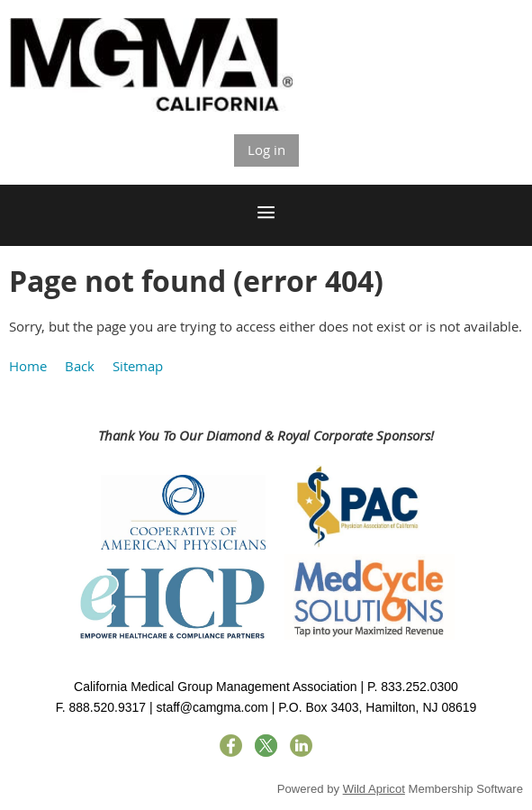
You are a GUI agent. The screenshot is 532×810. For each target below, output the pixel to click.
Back (80, 366)
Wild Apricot (374, 789)
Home (28, 366)
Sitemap (138, 366)
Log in (266, 150)
